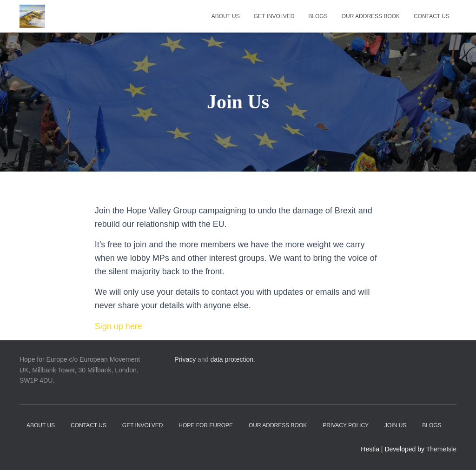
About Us (226, 16)
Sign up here (119, 326)
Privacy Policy (346, 425)
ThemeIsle (441, 449)
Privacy (185, 359)
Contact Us (432, 16)
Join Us (395, 425)
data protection (232, 359)
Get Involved (274, 16)
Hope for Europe (206, 425)
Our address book (371, 16)
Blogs (318, 16)
